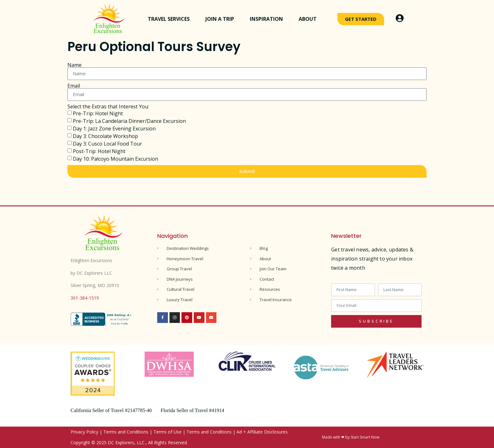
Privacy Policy (84, 432)
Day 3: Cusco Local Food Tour (107, 144)
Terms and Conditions (126, 432)
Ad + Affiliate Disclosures (262, 432)
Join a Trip (221, 19)
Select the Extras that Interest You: (108, 106)
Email (74, 86)
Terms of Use (167, 432)
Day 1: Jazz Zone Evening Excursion (114, 129)
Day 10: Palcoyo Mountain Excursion (115, 159)
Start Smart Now (365, 437)
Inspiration (268, 19)
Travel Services (170, 19)
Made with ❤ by (336, 437)
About (309, 19)
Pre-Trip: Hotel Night (98, 113)
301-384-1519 (85, 298)
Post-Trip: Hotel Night (99, 151)
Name (75, 65)
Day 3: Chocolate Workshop (105, 136)
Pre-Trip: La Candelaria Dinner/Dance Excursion (129, 121)
